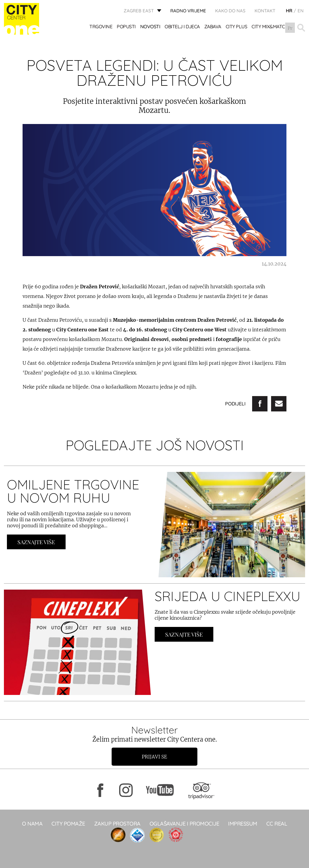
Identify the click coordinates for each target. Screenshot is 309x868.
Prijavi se (155, 757)
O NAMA (32, 824)
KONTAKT (265, 11)
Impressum (243, 824)
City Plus (236, 27)
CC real (277, 824)
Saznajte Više (36, 542)
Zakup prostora (117, 824)
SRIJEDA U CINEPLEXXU (227, 596)
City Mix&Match (270, 27)
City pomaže (68, 824)
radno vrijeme (188, 11)
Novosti (150, 27)
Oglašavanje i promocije (184, 824)
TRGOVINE (101, 27)
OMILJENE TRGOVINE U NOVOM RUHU (73, 491)
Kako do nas (230, 11)
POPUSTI (126, 27)
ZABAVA (213, 27)
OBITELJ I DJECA (182, 27)
